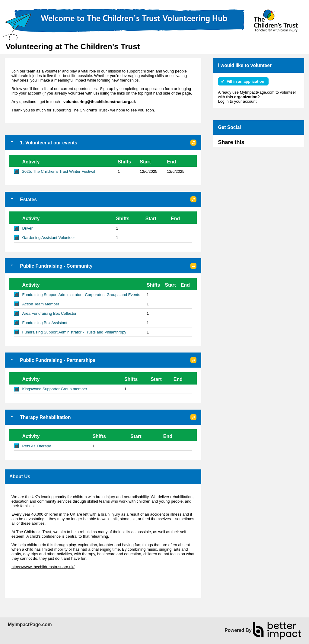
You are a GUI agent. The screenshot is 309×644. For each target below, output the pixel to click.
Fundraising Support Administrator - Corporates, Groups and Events (81, 295)
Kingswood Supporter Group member (55, 389)
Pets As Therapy (37, 446)
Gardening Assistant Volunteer (49, 238)
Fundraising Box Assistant (45, 323)
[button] (193, 143)
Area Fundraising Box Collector (49, 313)
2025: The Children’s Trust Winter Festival (59, 171)
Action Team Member (41, 304)
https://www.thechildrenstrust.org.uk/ (43, 567)
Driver (28, 228)
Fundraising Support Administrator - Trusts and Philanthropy (74, 332)
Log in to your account (237, 101)
